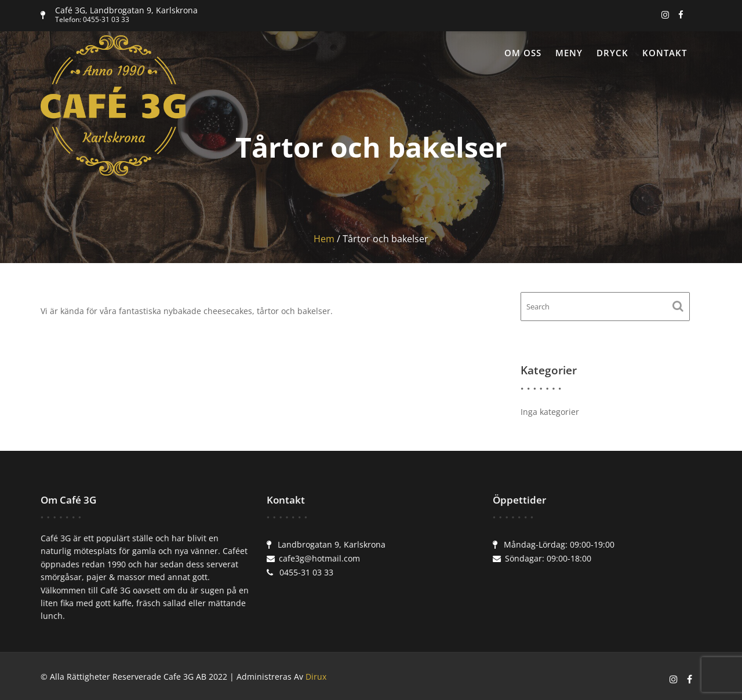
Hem (324, 239)
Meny (569, 53)
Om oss (523, 53)
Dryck (612, 53)
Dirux (316, 677)
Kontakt (665, 53)
